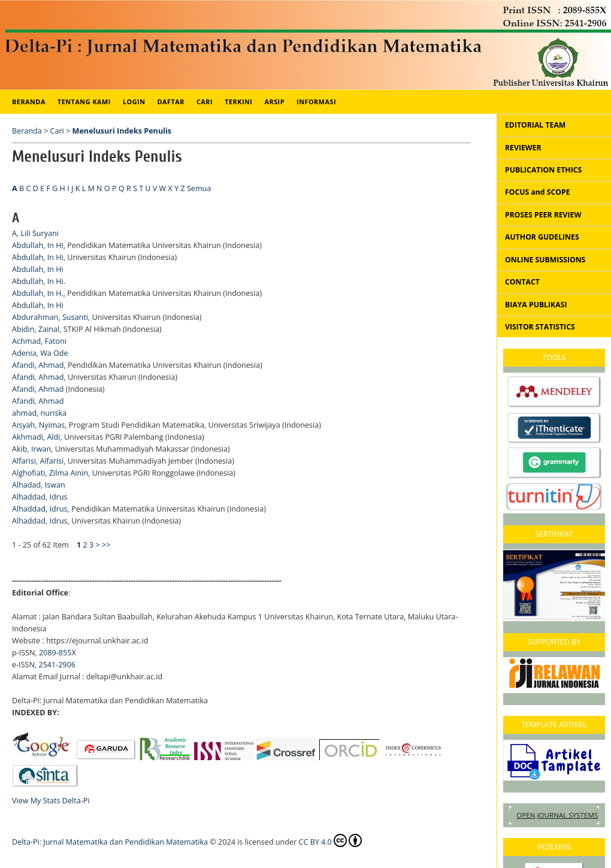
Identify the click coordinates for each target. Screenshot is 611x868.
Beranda (29, 102)
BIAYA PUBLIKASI (536, 305)
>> (106, 545)
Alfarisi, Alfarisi (38, 461)
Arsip (274, 102)
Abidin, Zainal (36, 329)
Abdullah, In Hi (38, 245)
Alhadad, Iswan (39, 485)
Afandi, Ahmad (38, 365)
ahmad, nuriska (39, 413)
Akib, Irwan (31, 449)
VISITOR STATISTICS (540, 327)
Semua (199, 188)
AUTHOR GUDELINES (542, 237)
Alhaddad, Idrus (40, 497)
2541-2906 (57, 665)
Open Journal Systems (557, 815)
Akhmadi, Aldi (36, 437)
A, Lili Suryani (35, 233)
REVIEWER (523, 148)
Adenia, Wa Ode (40, 353)
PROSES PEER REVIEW (543, 215)
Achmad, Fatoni (39, 341)
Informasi (316, 102)
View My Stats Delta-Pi (51, 801)
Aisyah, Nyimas (38, 425)
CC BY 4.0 (330, 840)
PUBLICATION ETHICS (543, 170)
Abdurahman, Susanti (50, 317)
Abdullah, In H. (38, 293)
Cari (205, 102)
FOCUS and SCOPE (538, 192)
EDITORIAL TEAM (535, 125)
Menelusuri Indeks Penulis (122, 131)
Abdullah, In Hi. (39, 281)
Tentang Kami (84, 102)
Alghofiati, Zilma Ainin (50, 473)
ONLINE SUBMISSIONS (545, 260)
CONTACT (522, 282)
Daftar (171, 102)
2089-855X (58, 653)
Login (134, 102)
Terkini (238, 102)
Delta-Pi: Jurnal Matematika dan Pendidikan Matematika (110, 842)
